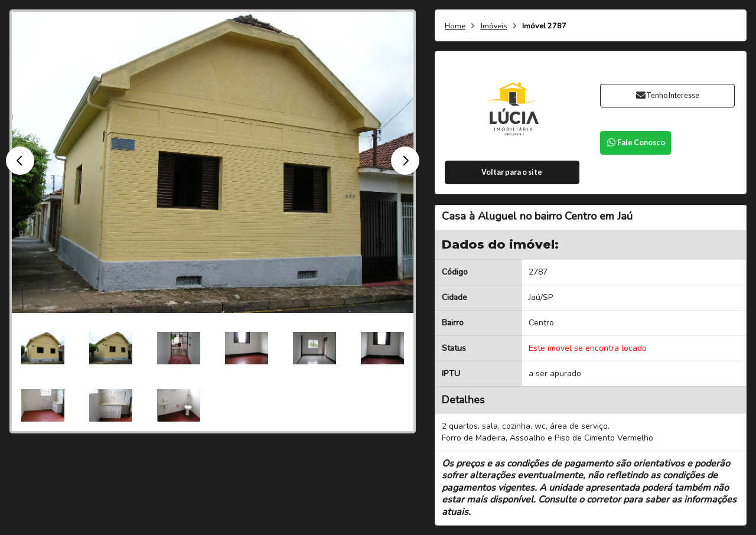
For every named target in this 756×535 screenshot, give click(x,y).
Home (455, 26)
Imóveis (494, 26)
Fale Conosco (636, 143)
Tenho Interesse (667, 95)
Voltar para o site (512, 172)
